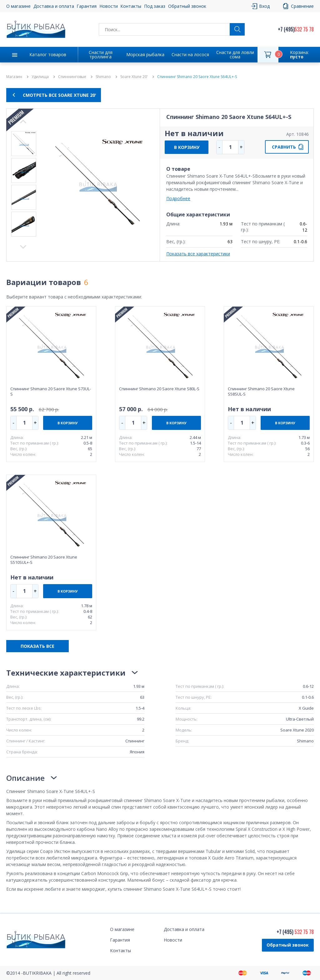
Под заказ (155, 6)
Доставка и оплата (54, 6)
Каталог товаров (48, 54)
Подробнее (178, 198)
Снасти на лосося (190, 54)
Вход (264, 6)
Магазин (14, 77)
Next (23, 121)
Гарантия (87, 6)
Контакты (131, 6)
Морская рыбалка (145, 54)
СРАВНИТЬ (284, 147)
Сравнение (302, 6)
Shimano (103, 77)
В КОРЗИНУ (187, 147)
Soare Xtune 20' (134, 77)
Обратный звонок (187, 6)
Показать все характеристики (198, 254)
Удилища (40, 77)
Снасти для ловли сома (235, 54)
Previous (23, 247)
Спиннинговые (72, 77)
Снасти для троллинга (101, 54)
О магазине (18, 6)
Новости (109, 6)
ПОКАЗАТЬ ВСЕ (37, 646)
